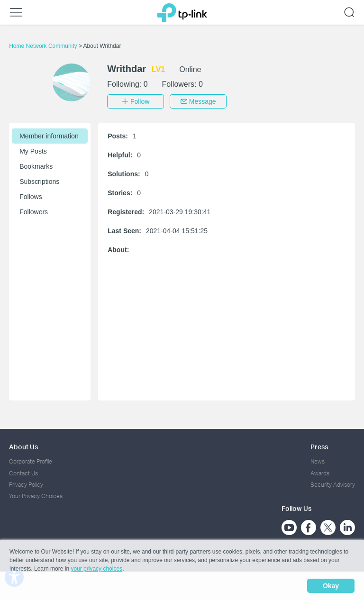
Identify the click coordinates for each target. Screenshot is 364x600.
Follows (31, 197)
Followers (34, 212)
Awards (320, 473)
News (318, 461)
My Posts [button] (33, 151)
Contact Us (23, 473)
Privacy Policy (26, 485)
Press (319, 447)
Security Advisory (333, 485)
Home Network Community (44, 46)
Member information (49, 136)
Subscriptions (39, 182)
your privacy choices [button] (96, 569)
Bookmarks (36, 166)
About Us (23, 447)
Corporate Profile (31, 461)
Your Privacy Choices (36, 496)
